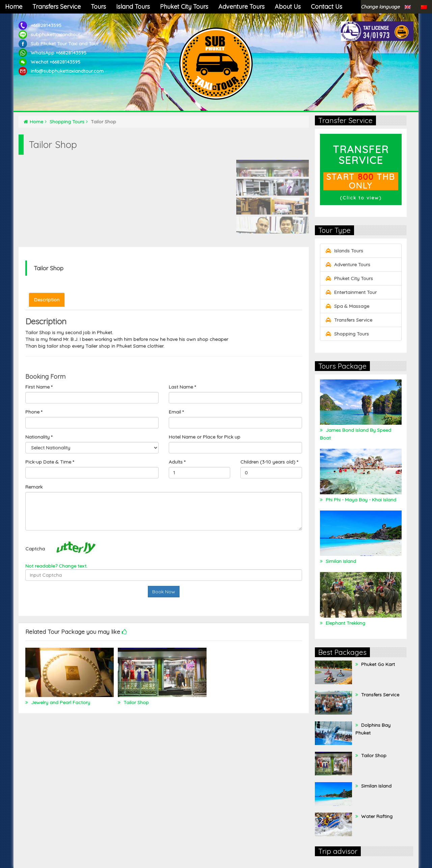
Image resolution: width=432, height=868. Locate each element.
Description (47, 300)
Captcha (35, 549)
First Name (39, 387)
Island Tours (133, 7)
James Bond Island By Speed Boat (356, 434)
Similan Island (340, 561)
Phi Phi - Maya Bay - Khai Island (360, 500)
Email (176, 412)
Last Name (182, 387)
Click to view (361, 198)
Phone (34, 412)
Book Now (164, 592)
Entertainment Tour (351, 292)
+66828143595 (46, 25)
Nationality (39, 437)
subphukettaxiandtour (55, 34)
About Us (288, 7)
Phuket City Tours (184, 7)
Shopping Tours (69, 122)
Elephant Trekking (345, 623)
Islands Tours (344, 251)
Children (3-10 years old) (269, 462)
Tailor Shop (136, 702)
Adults (177, 462)
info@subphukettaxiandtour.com (67, 71)
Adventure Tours (241, 7)
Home (14, 7)
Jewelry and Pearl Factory (60, 702)
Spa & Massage (347, 306)
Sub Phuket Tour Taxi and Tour (65, 44)
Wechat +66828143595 (56, 62)
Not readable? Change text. (56, 566)
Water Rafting (376, 816)
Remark (34, 487)
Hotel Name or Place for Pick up (205, 437)
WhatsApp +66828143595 (59, 53)
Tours (98, 7)
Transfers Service (57, 7)
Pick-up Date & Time (50, 462)
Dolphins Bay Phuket (373, 729)
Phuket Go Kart (377, 664)
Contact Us (327, 7)
